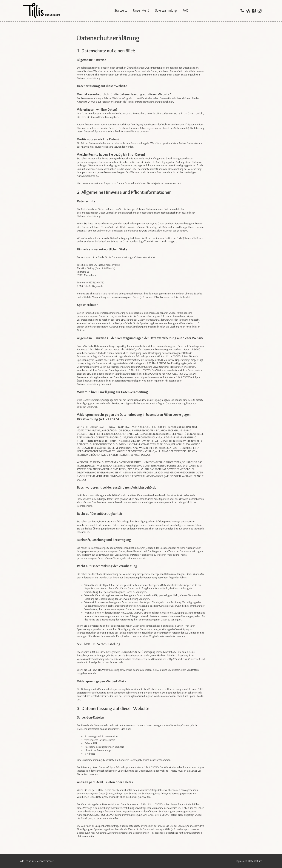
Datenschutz (255, 861)
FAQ (186, 10)
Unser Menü (141, 10)
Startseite (121, 10)
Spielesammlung (166, 10)
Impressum (241, 861)
